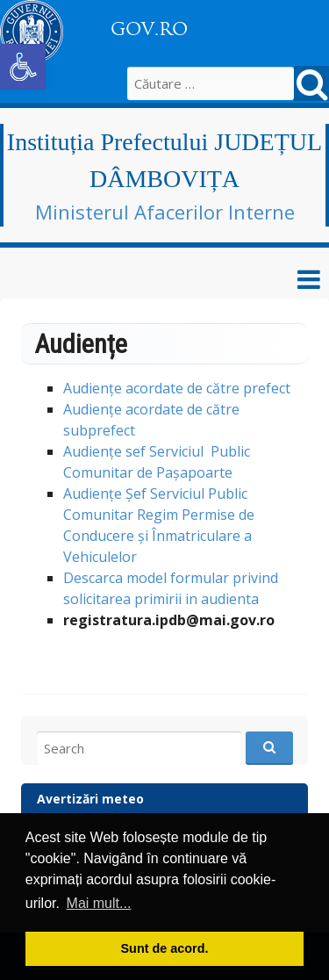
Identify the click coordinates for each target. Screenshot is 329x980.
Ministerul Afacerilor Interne (165, 212)
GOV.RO (149, 29)
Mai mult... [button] (99, 903)
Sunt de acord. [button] (165, 948)
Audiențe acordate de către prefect (177, 388)
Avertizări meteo (90, 799)
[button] (23, 67)
